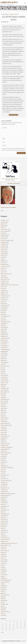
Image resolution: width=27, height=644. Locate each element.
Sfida (2, 512)
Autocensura (4, 418)
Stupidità (3, 329)
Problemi (3, 431)
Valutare (3, 250)
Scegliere (3, 290)
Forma (2, 469)
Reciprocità (3, 521)
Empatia (3, 385)
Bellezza (3, 314)
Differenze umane (5, 274)
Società (2, 272)
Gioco (2, 370)
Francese (3, 409)
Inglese (2, 593)
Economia (3, 455)
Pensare (3, 255)
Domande (3, 333)
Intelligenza (3, 283)
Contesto (3, 615)
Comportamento (4, 316)
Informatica (3, 523)
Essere (2, 460)
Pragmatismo (4, 488)
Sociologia (3, 571)
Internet (3, 549)
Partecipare (3, 516)
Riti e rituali (3, 375)
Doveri (2, 614)
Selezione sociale (4, 612)
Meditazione (3, 466)
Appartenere (6, 14)
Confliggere (3, 242)
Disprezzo (3, 420)
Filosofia (3, 239)
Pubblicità (3, 578)
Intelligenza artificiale (6, 447)
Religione (3, 226)
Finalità (2, 458)
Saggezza (3, 294)
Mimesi (2, 554)
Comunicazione (4, 266)
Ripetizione (3, 601)
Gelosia (2, 599)
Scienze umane (4, 582)
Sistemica (3, 252)
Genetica (3, 412)
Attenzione (3, 421)
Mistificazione (4, 399)
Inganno (3, 361)
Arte (2, 368)
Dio (1, 566)
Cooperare (3, 300)
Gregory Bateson (5, 495)
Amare (2, 287)
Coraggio (3, 501)
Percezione (3, 379)
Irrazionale (3, 532)
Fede (2, 534)
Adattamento (4, 510)
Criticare (3, 344)
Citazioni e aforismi (5, 481)
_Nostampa (3, 307)
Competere (3, 253)
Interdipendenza (4, 322)
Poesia (2, 386)
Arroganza (3, 335)
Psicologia (3, 244)
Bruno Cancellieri (4, 545)
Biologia (3, 553)
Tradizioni (3, 482)
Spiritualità (3, 403)
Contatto (24, 641)
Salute (2, 591)
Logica (2, 301)
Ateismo (3, 505)
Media (2, 410)
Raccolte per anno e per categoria (8, 207)
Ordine (2, 508)
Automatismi (4, 346)
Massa (2, 558)
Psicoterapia (3, 342)
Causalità (3, 298)
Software (3, 556)
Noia (2, 606)
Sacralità (3, 429)
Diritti (2, 577)
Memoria (3, 434)
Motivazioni (3, 264)
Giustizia (3, 451)
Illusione (3, 359)
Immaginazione (4, 349)
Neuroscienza (4, 551)
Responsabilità (4, 449)
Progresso (3, 438)
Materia (2, 610)
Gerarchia (3, 309)
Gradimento (3, 479)
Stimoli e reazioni (5, 453)
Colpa (2, 405)
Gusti (2, 602)
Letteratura (3, 383)
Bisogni (2, 224)
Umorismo (3, 355)
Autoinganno (4, 388)
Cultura (2, 331)
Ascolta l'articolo (14, 115)
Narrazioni (3, 519)
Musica (2, 416)
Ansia (2, 584)
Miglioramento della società (7, 493)
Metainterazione (4, 540)
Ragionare (3, 292)
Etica (2, 228)
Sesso (2, 414)
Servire (2, 573)
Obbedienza (3, 445)
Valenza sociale (4, 423)
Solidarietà (3, 490)
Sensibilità (3, 590)
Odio (2, 464)
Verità (2, 270)
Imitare (2, 320)
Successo (3, 486)
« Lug (2, 632)
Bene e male (3, 401)
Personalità (3, 497)
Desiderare (3, 340)
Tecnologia (3, 484)
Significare (3, 586)
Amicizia (3, 457)
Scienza (2, 357)
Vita (2, 259)
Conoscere (3, 222)
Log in (2, 211)
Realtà (2, 471)
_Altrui (2, 276)
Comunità (3, 353)
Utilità (2, 529)
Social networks (4, 538)
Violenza (3, 407)
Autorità (3, 527)
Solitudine (3, 348)
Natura (2, 394)
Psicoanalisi (3, 503)
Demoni (2, 433)
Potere (2, 318)
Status (2, 325)
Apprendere (3, 327)
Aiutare (2, 499)
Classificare (3, 575)
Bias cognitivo (4, 392)
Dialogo (2, 442)
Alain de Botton (4, 595)
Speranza (3, 525)
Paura (2, 288)
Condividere (3, 281)
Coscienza (3, 248)
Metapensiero (4, 506)
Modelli (2, 440)
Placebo (3, 547)
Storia (2, 477)
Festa (2, 473)
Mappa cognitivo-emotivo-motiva (8, 285)
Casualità (3, 324)
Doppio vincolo (4, 444)
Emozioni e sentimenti (6, 240)
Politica (2, 263)
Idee (2, 372)
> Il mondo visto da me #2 (14, 183)
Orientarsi (17, 14)
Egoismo (3, 517)
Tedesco (3, 569)
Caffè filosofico (4, 338)
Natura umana (4, 229)
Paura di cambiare (5, 425)
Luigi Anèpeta (4, 514)
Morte (2, 364)
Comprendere (4, 305)
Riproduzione (4, 604)
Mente (2, 233)
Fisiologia (3, 608)
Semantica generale (5, 580)
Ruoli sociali (3, 390)
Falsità (2, 312)
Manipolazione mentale (6, 468)
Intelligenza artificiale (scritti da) (8, 543)
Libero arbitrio (4, 279)
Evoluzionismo (4, 436)
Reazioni (3, 588)
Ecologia (3, 397)
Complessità (3, 362)
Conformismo (4, 296)
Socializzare (3, 492)
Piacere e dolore (4, 231)
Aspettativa (3, 541)
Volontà (2, 311)
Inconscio (3, 237)
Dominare (3, 462)
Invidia (2, 567)
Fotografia (3, 536)
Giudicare (3, 246)
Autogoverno (4, 381)
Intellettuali (3, 560)
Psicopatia (3, 336)
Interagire (11, 14)
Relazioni (3, 261)
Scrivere (2, 564)
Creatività (3, 377)
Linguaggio (3, 351)
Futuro (2, 396)
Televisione (3, 530)
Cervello (2, 427)
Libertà (2, 257)
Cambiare (3, 277)
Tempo (2, 373)
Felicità (2, 268)
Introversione (4, 475)
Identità (2, 303)
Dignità (2, 597)
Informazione (4, 366)
